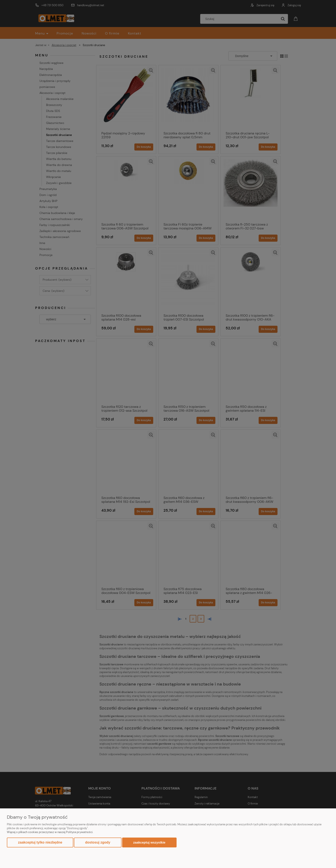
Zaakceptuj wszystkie (149, 842)
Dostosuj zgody (98, 842)
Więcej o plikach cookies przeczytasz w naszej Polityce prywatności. (50, 832)
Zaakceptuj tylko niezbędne (40, 842)
